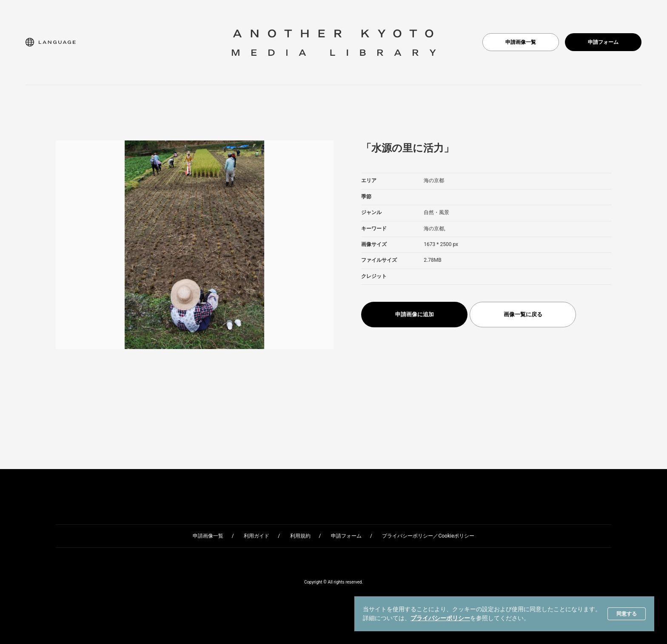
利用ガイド (257, 536)
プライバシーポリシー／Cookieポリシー (428, 536)
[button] (51, 42)
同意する (627, 614)
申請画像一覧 (521, 42)
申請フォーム (603, 42)
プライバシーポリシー (440, 618)
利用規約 (300, 536)
